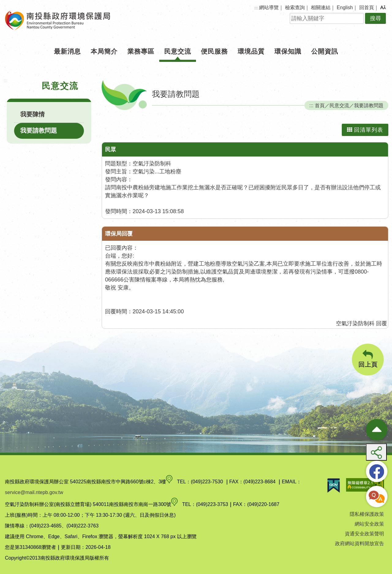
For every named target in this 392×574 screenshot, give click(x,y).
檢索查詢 (295, 8)
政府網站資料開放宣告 (360, 544)
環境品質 (251, 51)
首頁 (320, 105)
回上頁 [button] (368, 359)
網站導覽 (269, 8)
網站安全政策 (369, 524)
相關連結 (321, 8)
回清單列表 (365, 130)
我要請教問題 (39, 130)
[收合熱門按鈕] (377, 430)
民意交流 (178, 51)
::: (256, 8)
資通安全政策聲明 (364, 534)
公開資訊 (325, 51)
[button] (383, 8)
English (345, 8)
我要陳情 (32, 114)
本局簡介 (104, 51)
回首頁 (367, 8)
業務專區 (141, 51)
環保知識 (288, 51)
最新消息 (67, 51)
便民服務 (214, 51)
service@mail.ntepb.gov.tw (34, 492)
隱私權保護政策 (367, 514)
